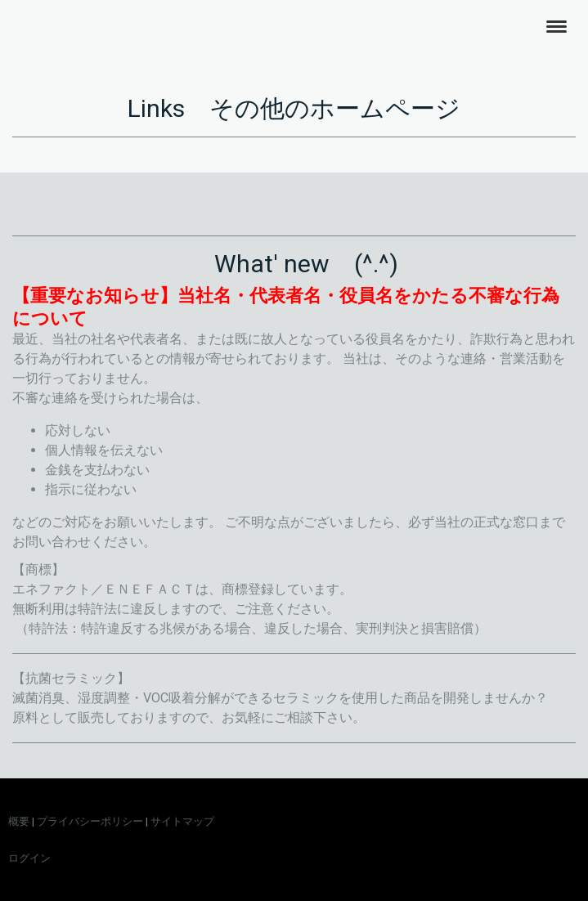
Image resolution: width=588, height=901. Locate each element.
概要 (19, 821)
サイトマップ (182, 821)
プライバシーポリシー (90, 821)
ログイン (29, 858)
